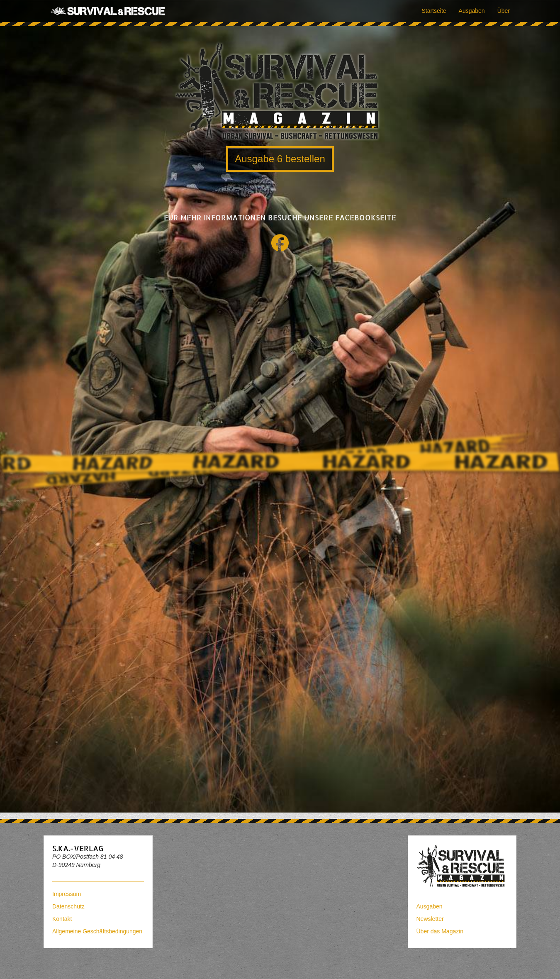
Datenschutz (68, 906)
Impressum (67, 894)
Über (504, 11)
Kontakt (62, 919)
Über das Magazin (440, 931)
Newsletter (430, 919)
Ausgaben (472, 11)
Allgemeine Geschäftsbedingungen (97, 931)
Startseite (434, 11)
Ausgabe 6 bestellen (280, 159)
